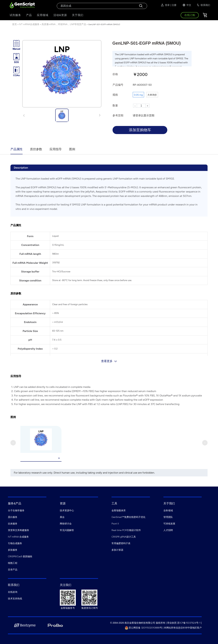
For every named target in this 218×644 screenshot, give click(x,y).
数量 (115, 106)
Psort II (115, 523)
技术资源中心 (67, 510)
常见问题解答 (67, 530)
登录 (165, 5)
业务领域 (168, 510)
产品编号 (118, 85)
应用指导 (56, 149)
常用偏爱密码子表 (121, 543)
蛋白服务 (13, 517)
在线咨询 (13, 592)
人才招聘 (168, 530)
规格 (115, 95)
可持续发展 (169, 523)
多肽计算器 (117, 550)
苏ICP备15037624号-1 (189, 623)
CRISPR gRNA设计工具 (124, 536)
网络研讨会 (66, 523)
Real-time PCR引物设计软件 (126, 530)
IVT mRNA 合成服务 (18, 536)
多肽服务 (13, 550)
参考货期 (118, 115)
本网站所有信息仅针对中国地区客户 (183, 627)
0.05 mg (138, 95)
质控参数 (36, 149)
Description (21, 168)
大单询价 (152, 95)
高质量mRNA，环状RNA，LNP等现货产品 (64, 24)
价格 (115, 74)
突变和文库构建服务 (19, 530)
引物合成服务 (15, 543)
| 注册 (173, 5)
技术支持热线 (15, 598)
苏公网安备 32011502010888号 (143, 627)
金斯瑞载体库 (119, 510)
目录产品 (13, 569)
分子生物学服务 (16, 510)
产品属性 (17, 149)
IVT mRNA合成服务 (29, 24)
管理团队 (168, 517)
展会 (62, 517)
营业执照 (172, 623)
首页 (14, 24)
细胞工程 (13, 563)
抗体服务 (13, 523)
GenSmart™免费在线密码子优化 (128, 517)
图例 (72, 149)
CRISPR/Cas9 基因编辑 (20, 556)
